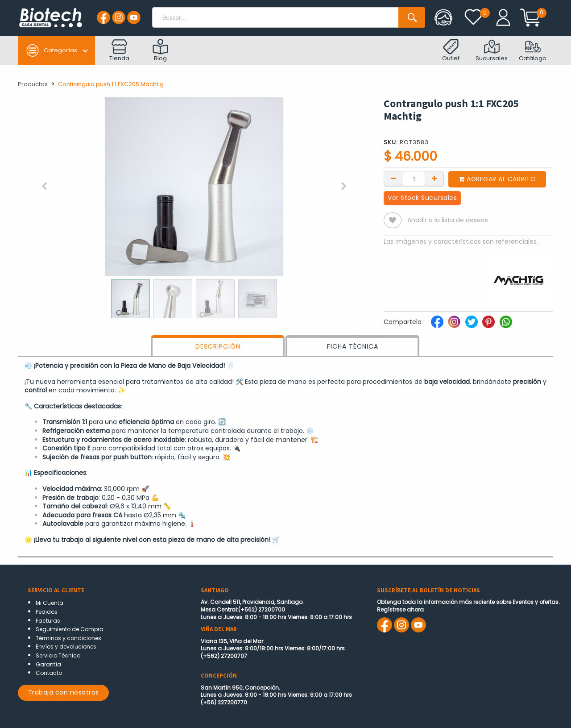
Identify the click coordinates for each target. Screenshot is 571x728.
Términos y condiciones (68, 638)
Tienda (119, 51)
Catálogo (533, 51)
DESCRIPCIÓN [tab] (218, 346)
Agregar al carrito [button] (497, 179)
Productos (33, 84)
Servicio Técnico (58, 655)
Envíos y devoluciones (66, 647)
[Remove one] (393, 178)
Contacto (49, 673)
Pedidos (47, 612)
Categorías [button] (52, 50)
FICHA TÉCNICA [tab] (353, 346)
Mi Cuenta (50, 603)
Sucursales (492, 51)
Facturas (48, 621)
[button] (44, 187)
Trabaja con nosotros (64, 692)
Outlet (451, 51)
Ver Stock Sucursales (422, 198)
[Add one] (434, 178)
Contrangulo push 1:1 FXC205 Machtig (111, 84)
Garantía (48, 664)
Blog (160, 51)
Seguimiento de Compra (70, 629)
